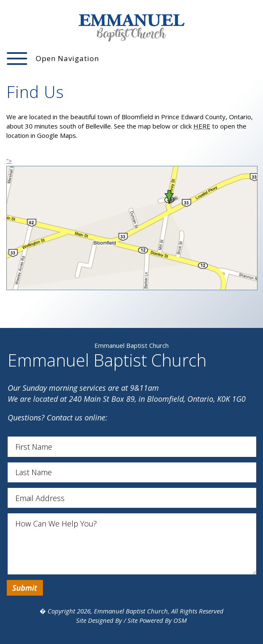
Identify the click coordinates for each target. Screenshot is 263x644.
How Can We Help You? (132, 544)
